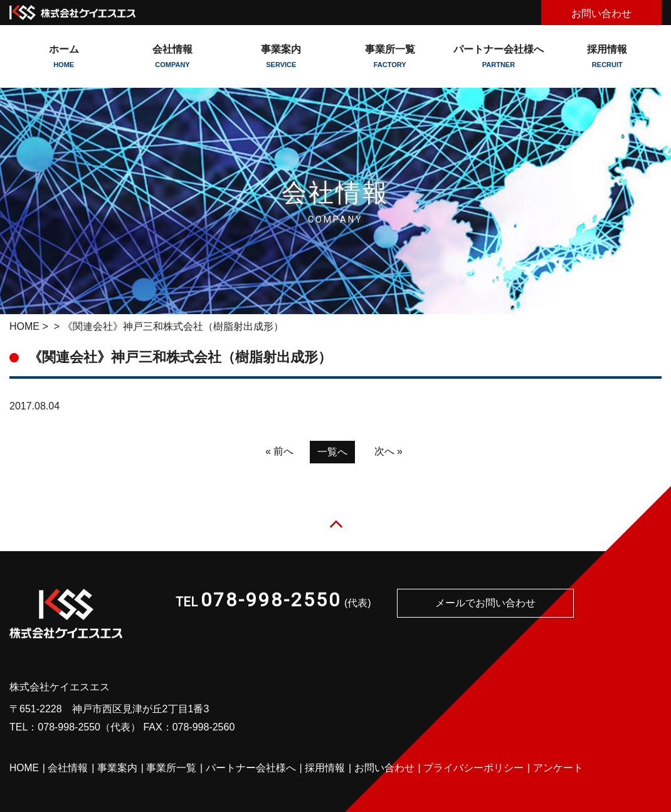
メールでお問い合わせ (485, 604)
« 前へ (279, 451)
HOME (24, 326)
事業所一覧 (390, 56)
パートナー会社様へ (498, 56)
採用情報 (607, 56)
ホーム (64, 56)
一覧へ (332, 452)
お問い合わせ (601, 13)
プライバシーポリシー (474, 768)
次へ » (388, 451)
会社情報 (68, 768)
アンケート (559, 768)
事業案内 (118, 768)
